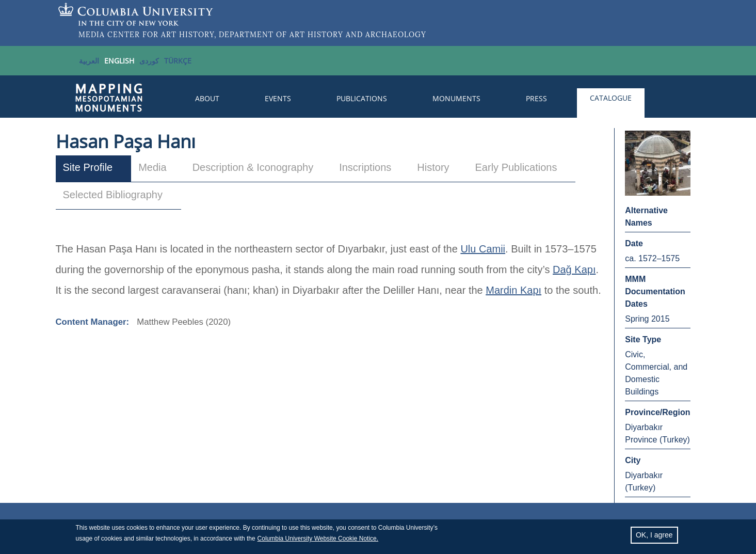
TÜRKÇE (178, 61)
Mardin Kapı (513, 290)
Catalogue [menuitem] (611, 98)
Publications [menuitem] (362, 98)
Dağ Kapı (574, 270)
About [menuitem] (207, 98)
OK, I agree (654, 536)
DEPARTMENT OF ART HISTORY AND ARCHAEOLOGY (323, 35)
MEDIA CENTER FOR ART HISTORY (146, 35)
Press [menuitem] (536, 98)
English (119, 61)
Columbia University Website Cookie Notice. (318, 540)
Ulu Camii (483, 249)
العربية (89, 61)
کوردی (149, 61)
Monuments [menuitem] (456, 98)
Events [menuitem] (278, 98)
